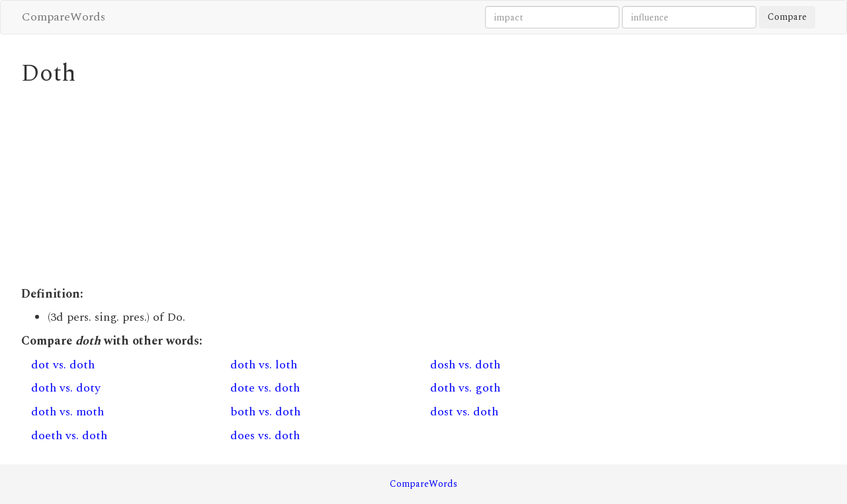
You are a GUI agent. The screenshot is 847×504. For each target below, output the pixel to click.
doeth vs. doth (69, 436)
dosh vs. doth (465, 365)
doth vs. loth (264, 365)
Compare (787, 17)
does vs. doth (265, 436)
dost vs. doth (464, 412)
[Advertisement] (321, 187)
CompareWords (64, 17)
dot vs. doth (63, 365)
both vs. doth (265, 412)
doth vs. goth (465, 388)
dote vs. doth (265, 388)
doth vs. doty (66, 388)
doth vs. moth (67, 412)
